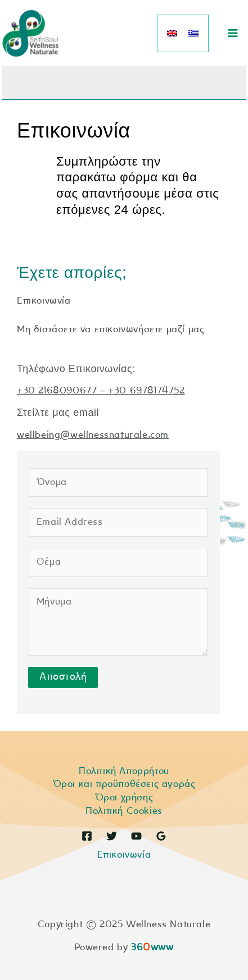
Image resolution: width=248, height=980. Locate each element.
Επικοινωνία (124, 855)
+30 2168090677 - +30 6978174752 (101, 391)
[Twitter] (112, 836)
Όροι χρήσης (124, 798)
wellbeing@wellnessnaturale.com (93, 435)
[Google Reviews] (161, 836)
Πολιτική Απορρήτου (124, 771)
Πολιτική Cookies (124, 811)
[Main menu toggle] (233, 33)
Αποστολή (63, 677)
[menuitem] (172, 34)
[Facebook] (87, 836)
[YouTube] (136, 836)
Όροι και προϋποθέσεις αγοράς (124, 784)
